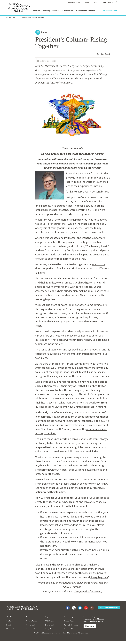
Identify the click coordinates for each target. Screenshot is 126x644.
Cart (96, 2)
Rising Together (99, 577)
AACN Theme (50, 621)
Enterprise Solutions (33, 629)
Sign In (110, 2)
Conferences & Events (86, 11)
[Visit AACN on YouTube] (86, 608)
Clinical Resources (109, 11)
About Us (10, 617)
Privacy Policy (69, 621)
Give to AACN (50, 625)
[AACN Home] (19, 8)
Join (104, 2)
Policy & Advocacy (32, 621)
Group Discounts (51, 629)
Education (36, 11)
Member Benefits (13, 629)
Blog (47, 617)
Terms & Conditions (71, 625)
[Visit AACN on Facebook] (68, 608)
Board (9, 625)
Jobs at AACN (31, 625)
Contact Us (10, 621)
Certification (68, 11)
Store (87, 2)
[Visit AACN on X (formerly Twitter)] (74, 608)
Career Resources (74, 2)
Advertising (68, 617)
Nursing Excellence (51, 11)
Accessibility (69, 629)
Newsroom (11, 17)
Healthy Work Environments (79, 542)
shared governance (89, 283)
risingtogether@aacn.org (88, 591)
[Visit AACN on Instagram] (92, 608)
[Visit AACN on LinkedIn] (80, 608)
